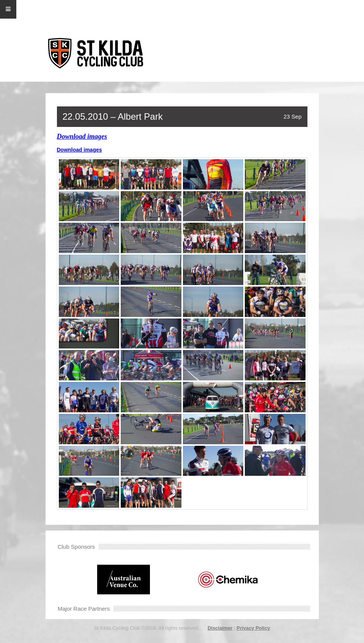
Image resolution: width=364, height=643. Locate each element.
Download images (82, 136)
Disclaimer (220, 628)
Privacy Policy (253, 628)
